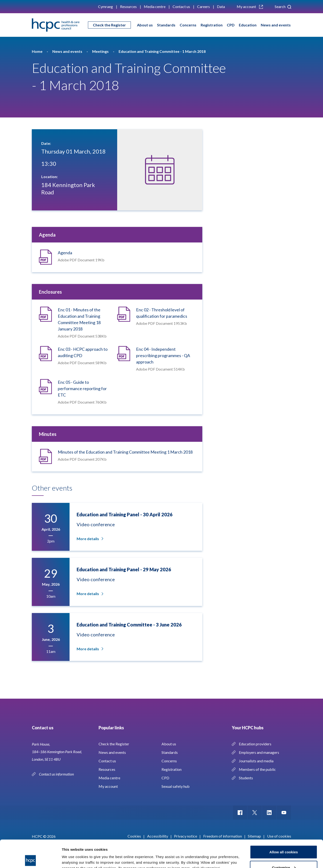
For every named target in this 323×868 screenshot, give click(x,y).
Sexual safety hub (176, 786)
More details (90, 539)
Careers (203, 6)
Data (221, 6)
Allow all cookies (284, 824)
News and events (276, 25)
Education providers (255, 744)
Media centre (155, 6)
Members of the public (257, 769)
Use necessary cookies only (284, 855)
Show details (73, 853)
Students (246, 778)
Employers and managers (259, 752)
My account (250, 6)
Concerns (188, 25)
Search (283, 6)
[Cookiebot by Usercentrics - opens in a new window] (31, 859)
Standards (166, 25)
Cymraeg (106, 6)
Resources (128, 6)
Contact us (181, 6)
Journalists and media (256, 761)
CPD (231, 25)
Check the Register (109, 25)
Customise (284, 840)
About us (145, 25)
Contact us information (57, 774)
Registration (212, 25)
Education (248, 25)
